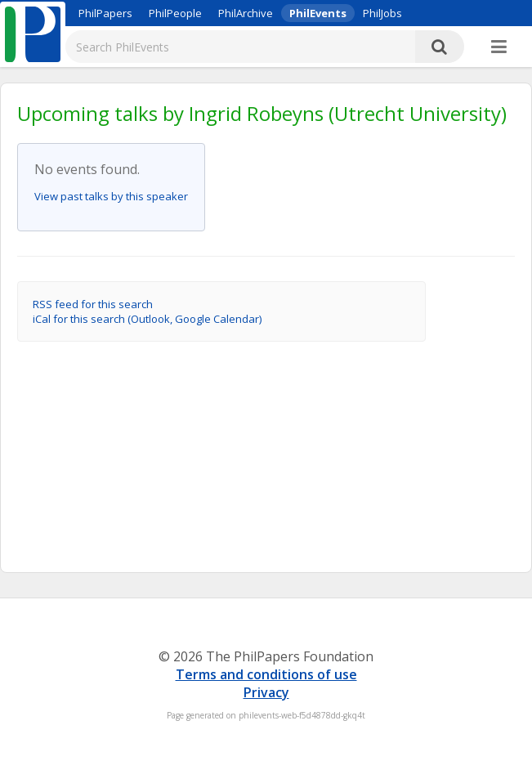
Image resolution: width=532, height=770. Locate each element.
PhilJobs (382, 13)
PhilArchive (246, 13)
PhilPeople (175, 13)
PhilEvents (318, 13)
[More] (499, 47)
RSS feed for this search (93, 304)
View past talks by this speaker (111, 196)
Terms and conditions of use (266, 674)
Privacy (266, 692)
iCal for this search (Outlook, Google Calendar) (147, 319)
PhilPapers (105, 13)
